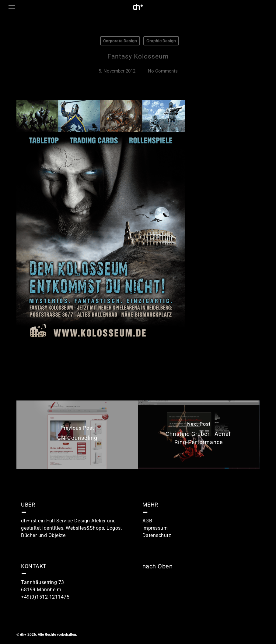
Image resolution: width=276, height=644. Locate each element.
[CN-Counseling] (77, 435)
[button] (12, 7)
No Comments (163, 71)
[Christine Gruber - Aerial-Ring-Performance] (199, 435)
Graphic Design (161, 41)
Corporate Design (120, 41)
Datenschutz (157, 535)
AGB (147, 521)
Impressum (155, 528)
